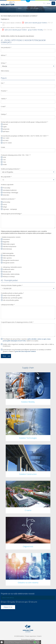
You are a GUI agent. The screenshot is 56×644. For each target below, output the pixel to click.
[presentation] (14, 613)
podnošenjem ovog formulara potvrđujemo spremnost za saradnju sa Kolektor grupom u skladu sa (27, 350)
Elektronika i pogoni (9, 244)
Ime (3, 83)
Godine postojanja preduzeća (11, 169)
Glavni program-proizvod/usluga (11, 214)
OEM (4, 157)
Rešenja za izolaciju (9, 277)
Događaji (12, 602)
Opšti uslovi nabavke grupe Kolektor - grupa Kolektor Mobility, (28, 30)
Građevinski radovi (9, 269)
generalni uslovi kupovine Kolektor (26, 351)
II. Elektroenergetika (7, 253)
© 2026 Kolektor (19, 636)
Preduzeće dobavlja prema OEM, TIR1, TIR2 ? (16, 155)
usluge (5, 207)
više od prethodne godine (11, 300)
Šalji (4, 356)
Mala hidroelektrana (9, 256)
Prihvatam (35, 642)
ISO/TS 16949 (7, 143)
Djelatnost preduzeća (8, 199)
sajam (5, 127)
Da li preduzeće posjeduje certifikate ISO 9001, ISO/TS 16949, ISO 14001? (25, 136)
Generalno (6, 195)
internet (5, 124)
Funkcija (4, 114)
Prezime (4, 91)
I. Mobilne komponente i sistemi (11, 237)
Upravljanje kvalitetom (10, 190)
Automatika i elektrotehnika (11, 274)
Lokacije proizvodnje (8, 305)
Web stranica (5, 71)
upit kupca (6, 131)
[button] (28, 66)
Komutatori (6, 239)
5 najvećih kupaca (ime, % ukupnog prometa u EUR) (17, 322)
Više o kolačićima (38, 642)
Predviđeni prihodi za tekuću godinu (12, 293)
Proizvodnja (7, 188)
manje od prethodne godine (12, 295)
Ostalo (3, 147)
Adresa (4, 55)
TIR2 (4, 162)
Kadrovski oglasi (23, 602)
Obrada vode (7, 272)
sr (48, 3)
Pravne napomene (31, 636)
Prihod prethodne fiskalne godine (12, 285)
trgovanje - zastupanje (10, 209)
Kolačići (39, 636)
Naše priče (34, 602)
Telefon (4, 99)
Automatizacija (7, 249)
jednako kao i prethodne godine (13, 298)
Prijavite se (8, 607)
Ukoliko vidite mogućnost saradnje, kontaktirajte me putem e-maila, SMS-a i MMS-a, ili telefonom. (28, 345)
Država (4, 63)
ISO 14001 (6, 138)
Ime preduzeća (6, 47)
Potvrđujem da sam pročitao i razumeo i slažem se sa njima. (27, 340)
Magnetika (6, 242)
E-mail (3, 106)
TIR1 (4, 160)
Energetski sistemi (9, 263)
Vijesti (5, 602)
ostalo (5, 164)
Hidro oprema (7, 258)
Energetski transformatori (11, 260)
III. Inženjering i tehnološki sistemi (11, 267)
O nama (26, 8)
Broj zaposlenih (6, 177)
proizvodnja (6, 202)
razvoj (5, 204)
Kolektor (20, 8)
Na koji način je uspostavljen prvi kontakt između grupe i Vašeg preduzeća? (24, 122)
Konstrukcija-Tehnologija (10, 193)
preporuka (6, 129)
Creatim (33, 639)
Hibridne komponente (10, 246)
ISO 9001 (6, 140)
